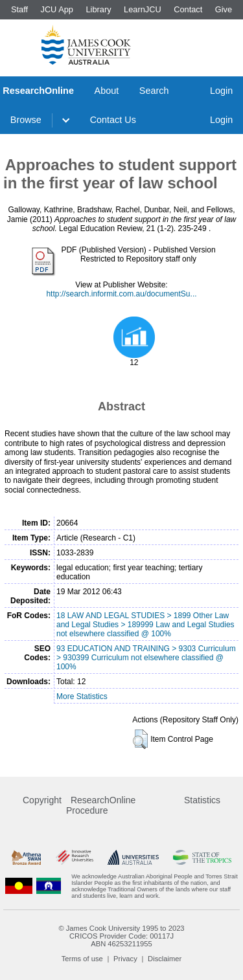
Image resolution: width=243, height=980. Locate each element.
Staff (19, 9)
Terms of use (82, 959)
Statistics (202, 800)
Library (98, 9)
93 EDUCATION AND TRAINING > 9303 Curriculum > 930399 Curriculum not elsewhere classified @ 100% (146, 658)
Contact (188, 9)
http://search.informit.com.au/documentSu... (121, 294)
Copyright (42, 800)
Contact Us (113, 120)
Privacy (125, 959)
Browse (26, 120)
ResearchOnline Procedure (101, 805)
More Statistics (82, 696)
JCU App (57, 9)
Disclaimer (165, 959)
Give (224, 9)
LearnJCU (143, 9)
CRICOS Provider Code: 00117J (121, 936)
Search (154, 91)
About (107, 91)
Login (221, 91)
